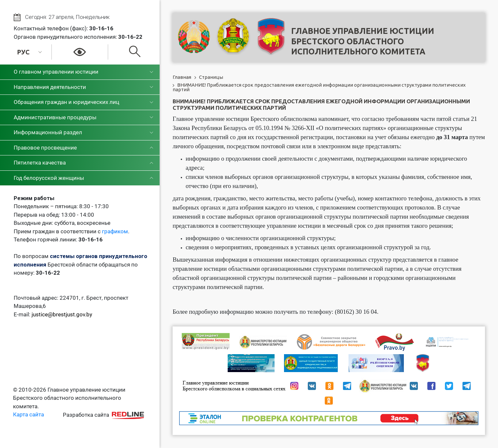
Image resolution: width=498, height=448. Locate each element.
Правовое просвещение (45, 148)
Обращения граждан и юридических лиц (66, 102)
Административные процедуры (55, 117)
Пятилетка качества (40, 163)
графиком (115, 231)
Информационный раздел (48, 132)
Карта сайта (28, 414)
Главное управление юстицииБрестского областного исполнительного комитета (363, 41)
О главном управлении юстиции (56, 72)
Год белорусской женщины (49, 178)
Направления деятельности (50, 87)
